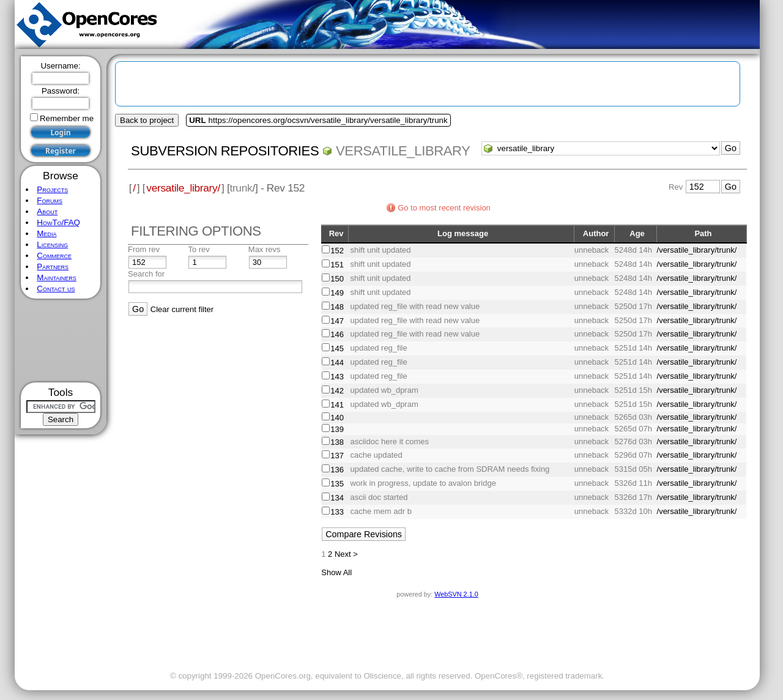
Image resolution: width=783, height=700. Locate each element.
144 (337, 363)
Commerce (54, 255)
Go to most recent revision (444, 208)
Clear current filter (182, 309)
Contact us (56, 289)
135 (337, 484)
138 (337, 442)
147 (337, 321)
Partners (53, 266)
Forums (50, 200)
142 (337, 391)
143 (337, 377)
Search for (146, 274)
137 (337, 456)
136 (337, 470)
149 (337, 293)
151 (337, 265)
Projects (52, 189)
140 (337, 418)
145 (337, 348)
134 (337, 498)
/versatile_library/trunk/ (697, 250)
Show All (336, 572)
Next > (346, 554)
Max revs (265, 249)
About (47, 211)
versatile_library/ (183, 188)
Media (46, 233)
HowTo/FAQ (58, 222)
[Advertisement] (61, 341)
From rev (144, 249)
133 (337, 512)
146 (337, 334)
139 (337, 429)
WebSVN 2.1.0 (456, 594)
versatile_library (403, 151)
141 (337, 405)
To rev (199, 249)
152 (337, 251)
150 (337, 279)
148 (337, 307)
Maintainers (56, 277)
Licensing (52, 244)
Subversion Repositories (225, 151)
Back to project (147, 120)
